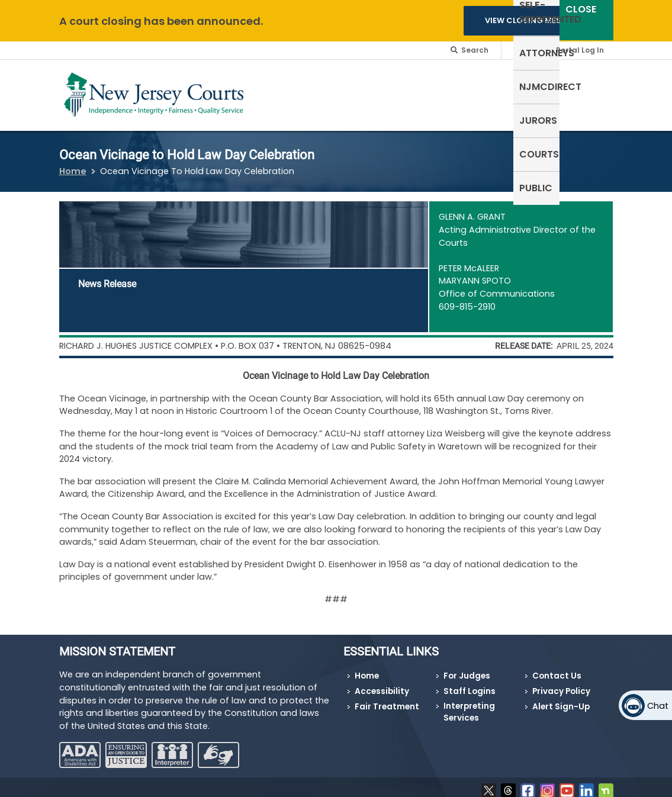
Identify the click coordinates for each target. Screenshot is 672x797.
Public (591, 86)
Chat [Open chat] (658, 706)
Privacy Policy (561, 684)
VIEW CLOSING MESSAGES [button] (536, 20)
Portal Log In (580, 50)
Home (73, 163)
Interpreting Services (469, 704)
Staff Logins (470, 684)
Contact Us (557, 669)
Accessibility (382, 684)
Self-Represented (281, 93)
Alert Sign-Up (561, 699)
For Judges (467, 669)
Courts (543, 86)
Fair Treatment (387, 699)
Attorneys (360, 86)
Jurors (492, 86)
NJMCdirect (430, 86)
